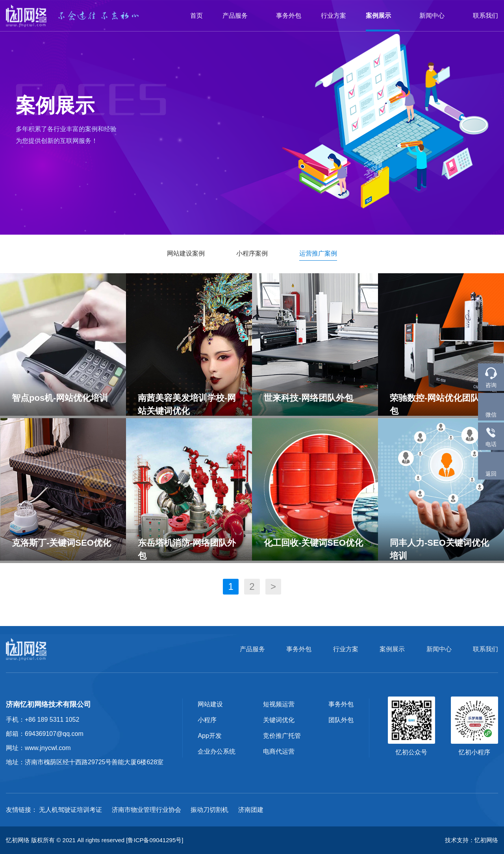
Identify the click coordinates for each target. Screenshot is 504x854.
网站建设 (210, 704)
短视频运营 (279, 704)
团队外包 (341, 720)
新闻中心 (436, 16)
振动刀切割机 (209, 810)
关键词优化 (279, 720)
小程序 (207, 720)
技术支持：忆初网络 (472, 840)
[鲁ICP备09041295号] (155, 840)
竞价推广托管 (282, 736)
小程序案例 (252, 253)
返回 (491, 465)
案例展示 (383, 16)
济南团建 (251, 810)
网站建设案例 (186, 253)
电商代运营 (279, 751)
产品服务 (239, 16)
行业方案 (334, 16)
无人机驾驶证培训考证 (70, 810)
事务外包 (289, 16)
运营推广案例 (318, 253)
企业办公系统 (217, 751)
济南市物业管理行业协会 (146, 810)
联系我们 (485, 16)
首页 (196, 16)
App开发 (209, 736)
